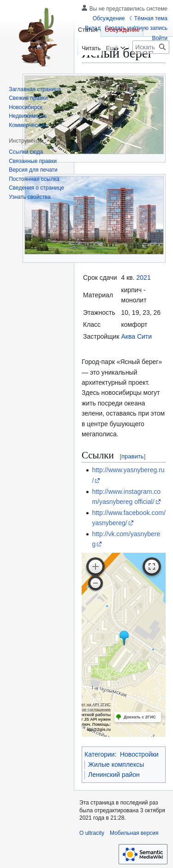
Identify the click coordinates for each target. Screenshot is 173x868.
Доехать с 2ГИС (140, 717)
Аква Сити (137, 336)
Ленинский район (114, 775)
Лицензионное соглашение (85, 710)
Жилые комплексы (116, 764)
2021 (144, 278)
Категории (100, 754)
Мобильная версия (134, 833)
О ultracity (92, 833)
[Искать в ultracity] (151, 47)
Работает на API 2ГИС (89, 705)
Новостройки (139, 754)
